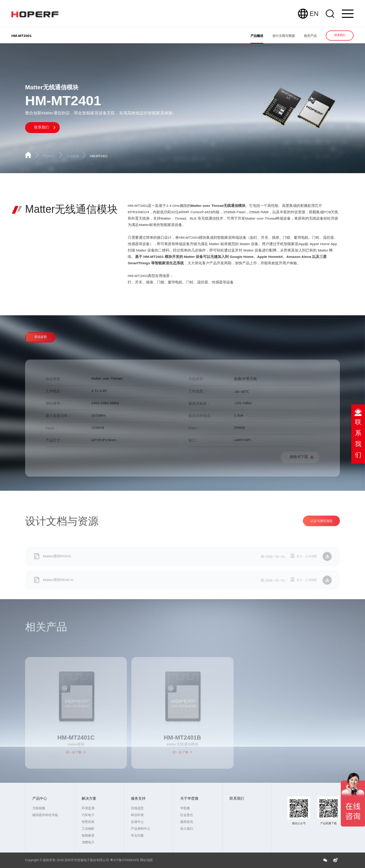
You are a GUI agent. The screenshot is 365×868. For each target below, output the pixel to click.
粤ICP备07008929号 (125, 860)
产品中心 (53, 156)
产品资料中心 (141, 829)
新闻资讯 (187, 822)
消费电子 (88, 842)
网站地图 (146, 860)
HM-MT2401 (99, 156)
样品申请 (137, 815)
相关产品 (310, 36)
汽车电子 (88, 815)
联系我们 (340, 35)
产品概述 (257, 36)
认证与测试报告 (321, 529)
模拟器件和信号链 (45, 815)
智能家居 (88, 835)
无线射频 (77, 156)
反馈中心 (137, 822)
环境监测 (88, 808)
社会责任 (187, 815)
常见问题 (137, 835)
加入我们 (187, 829)
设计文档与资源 (284, 36)
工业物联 (88, 829)
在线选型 (137, 808)
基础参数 (41, 346)
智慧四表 (88, 822)
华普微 (185, 808)
